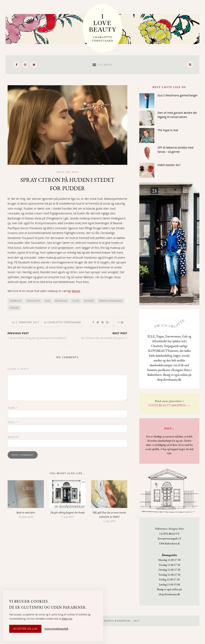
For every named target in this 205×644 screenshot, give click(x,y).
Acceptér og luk (25, 629)
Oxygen (89, 301)
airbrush (16, 301)
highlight (33, 301)
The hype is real (168, 130)
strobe (14, 308)
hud (48, 301)
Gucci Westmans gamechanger (178, 95)
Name (13, 408)
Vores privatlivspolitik (56, 629)
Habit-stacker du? (169, 165)
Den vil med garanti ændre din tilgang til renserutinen (177, 115)
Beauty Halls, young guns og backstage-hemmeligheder (37, 338)
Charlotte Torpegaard (64, 322)
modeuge (61, 301)
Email (13, 422)
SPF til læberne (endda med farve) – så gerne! (175, 150)
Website (13, 437)
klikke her (67, 619)
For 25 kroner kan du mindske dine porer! (104, 338)
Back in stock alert (26, 512)
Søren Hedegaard (111, 301)
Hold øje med (68, 172)
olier (76, 301)
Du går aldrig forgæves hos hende (67, 512)
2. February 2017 (27, 322)
